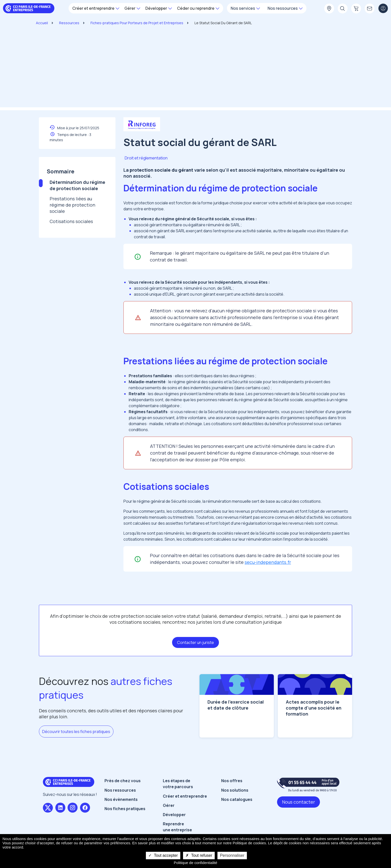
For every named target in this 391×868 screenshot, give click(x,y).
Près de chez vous (123, 795)
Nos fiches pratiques (125, 823)
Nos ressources (120, 804)
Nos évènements (121, 813)
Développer (174, 829)
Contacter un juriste (195, 642)
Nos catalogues (237, 813)
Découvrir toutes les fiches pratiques (76, 732)
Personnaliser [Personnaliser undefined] (232, 855)
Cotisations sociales (71, 221)
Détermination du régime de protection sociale (77, 185)
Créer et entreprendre (185, 810)
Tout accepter (163, 855)
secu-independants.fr (268, 562)
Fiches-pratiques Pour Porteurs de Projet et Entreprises (137, 23)
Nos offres (232, 795)
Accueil (42, 23)
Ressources (69, 23)
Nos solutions (235, 804)
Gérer (169, 819)
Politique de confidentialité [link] (195, 863)
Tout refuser (199, 855)
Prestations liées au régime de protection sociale (72, 205)
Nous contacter (298, 816)
